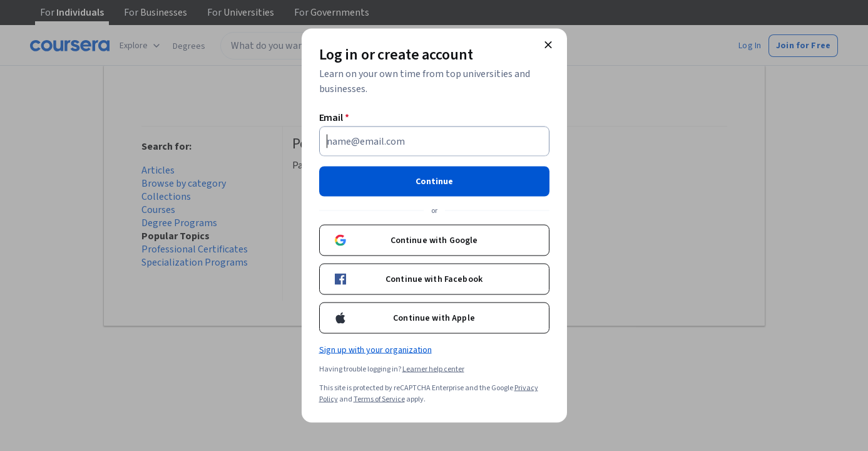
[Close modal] (548, 45)
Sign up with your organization (375, 350)
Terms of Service (379, 399)
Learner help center (433, 369)
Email (334, 118)
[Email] (434, 142)
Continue (434, 182)
